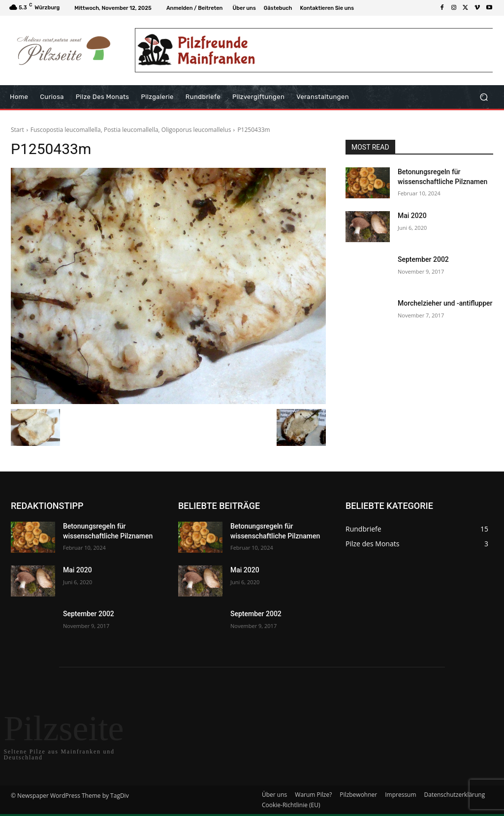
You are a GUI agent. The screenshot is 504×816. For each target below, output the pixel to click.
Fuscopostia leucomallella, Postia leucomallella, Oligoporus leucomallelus (131, 130)
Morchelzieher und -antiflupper (445, 303)
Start (17, 130)
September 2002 (423, 259)
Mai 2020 (412, 216)
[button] (484, 97)
